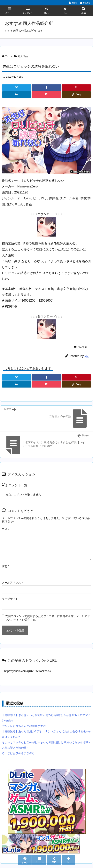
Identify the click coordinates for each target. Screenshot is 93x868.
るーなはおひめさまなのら (18, 753)
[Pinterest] (76, 88)
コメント (7, 529)
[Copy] (76, 95)
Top (7, 56)
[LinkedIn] (17, 95)
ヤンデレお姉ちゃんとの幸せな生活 (24, 726)
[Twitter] (17, 88)
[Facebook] (46, 88)
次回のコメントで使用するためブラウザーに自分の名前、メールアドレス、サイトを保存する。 (48, 618)
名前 (5, 566)
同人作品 (23, 56)
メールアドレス (12, 583)
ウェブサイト (10, 599)
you (87, 356)
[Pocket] (46, 95)
